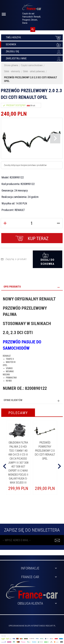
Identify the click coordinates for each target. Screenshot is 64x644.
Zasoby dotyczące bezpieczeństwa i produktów (25, 165)
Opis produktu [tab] (12, 287)
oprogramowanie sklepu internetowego (27, 626)
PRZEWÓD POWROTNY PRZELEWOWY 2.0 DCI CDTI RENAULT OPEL (45, 451)
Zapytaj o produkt (14, 259)
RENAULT (20, 210)
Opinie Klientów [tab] (13, 400)
